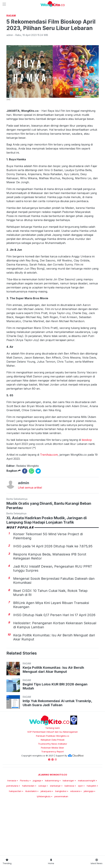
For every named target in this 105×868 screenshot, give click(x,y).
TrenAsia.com (49, 502)
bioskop (87, 487)
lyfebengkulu (44, 844)
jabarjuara (46, 838)
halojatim (91, 833)
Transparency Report (52, 799)
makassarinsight (87, 828)
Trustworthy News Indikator (53, 791)
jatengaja (89, 838)
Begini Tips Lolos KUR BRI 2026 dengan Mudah (55, 733)
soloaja (42, 833)
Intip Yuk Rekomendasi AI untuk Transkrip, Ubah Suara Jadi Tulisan (57, 750)
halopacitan (15, 838)
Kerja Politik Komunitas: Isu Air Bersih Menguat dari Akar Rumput (53, 717)
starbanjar (55, 833)
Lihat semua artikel (30, 535)
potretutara (12, 833)
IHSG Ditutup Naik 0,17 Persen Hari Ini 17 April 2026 (54, 662)
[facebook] (25, 518)
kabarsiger (68, 828)
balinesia (69, 833)
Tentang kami (52, 775)
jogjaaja (37, 828)
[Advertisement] (52, 38)
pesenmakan (61, 844)
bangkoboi (61, 838)
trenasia (12, 828)
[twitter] (38, 518)
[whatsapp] (31, 518)
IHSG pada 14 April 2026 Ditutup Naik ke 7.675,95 (53, 593)
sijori (80, 833)
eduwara (75, 838)
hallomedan (28, 833)
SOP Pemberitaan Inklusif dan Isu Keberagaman (53, 779)
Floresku (24, 828)
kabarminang (52, 828)
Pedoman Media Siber (52, 795)
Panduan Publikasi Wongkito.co (53, 783)
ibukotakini (31, 838)
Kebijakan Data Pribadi (53, 787)
